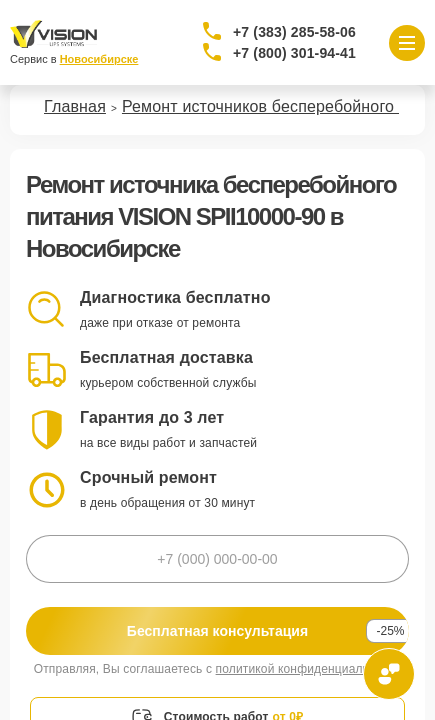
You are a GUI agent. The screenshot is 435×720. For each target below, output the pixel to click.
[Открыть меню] (407, 43)
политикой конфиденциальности (309, 669)
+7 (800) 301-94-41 (294, 53)
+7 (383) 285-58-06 (294, 32)
